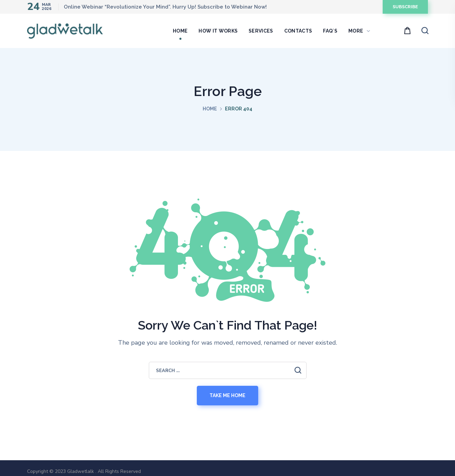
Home (210, 109)
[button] (405, 7)
